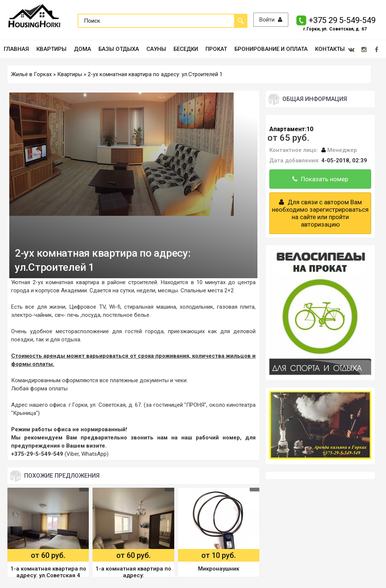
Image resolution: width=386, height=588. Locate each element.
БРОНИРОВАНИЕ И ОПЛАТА (271, 49)
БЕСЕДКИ (186, 49)
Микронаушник (219, 569)
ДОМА (82, 49)
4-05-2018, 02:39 (344, 160)
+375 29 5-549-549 (343, 20)
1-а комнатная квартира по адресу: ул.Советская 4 (48, 572)
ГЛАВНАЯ (16, 49)
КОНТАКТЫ (330, 49)
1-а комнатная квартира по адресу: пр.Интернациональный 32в (133, 573)
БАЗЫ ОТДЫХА (119, 49)
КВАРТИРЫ (51, 49)
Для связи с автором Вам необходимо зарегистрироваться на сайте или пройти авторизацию (320, 213)
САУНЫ (156, 49)
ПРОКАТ (216, 49)
